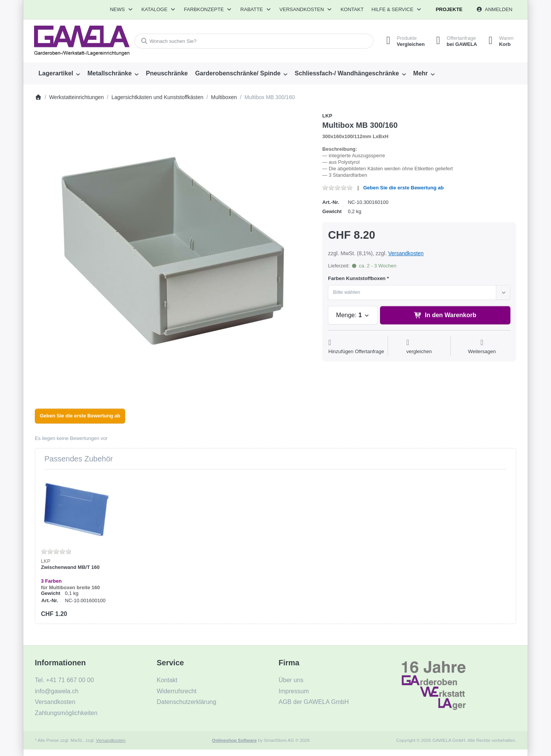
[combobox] (254, 41)
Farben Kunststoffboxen (357, 278)
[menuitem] (59, 73)
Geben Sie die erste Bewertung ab (403, 188)
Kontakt (352, 9)
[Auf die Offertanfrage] (356, 347)
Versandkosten (406, 253)
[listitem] (173, 251)
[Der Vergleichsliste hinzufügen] (419, 347)
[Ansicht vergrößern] (173, 251)
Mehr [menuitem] (421, 73)
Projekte (449, 9)
